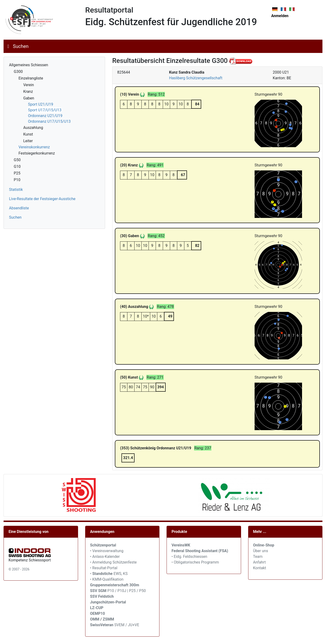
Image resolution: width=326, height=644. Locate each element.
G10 (17, 167)
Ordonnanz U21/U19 (45, 116)
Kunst (28, 134)
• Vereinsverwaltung (107, 551)
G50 (17, 160)
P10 (17, 180)
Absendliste (19, 208)
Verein (29, 85)
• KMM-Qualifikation (107, 579)
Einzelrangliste (31, 78)
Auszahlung (33, 128)
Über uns (261, 551)
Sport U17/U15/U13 (45, 110)
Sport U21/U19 (41, 104)
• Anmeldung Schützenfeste (113, 562)
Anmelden (280, 16)
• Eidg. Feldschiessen (189, 557)
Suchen (21, 46)
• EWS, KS (109, 574)
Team (258, 557)
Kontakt (260, 568)
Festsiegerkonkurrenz (37, 153)
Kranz (28, 92)
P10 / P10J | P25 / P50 (118, 591)
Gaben (29, 98)
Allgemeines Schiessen (29, 65)
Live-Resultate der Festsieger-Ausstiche (42, 199)
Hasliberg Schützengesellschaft (196, 78)
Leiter (28, 141)
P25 (17, 173)
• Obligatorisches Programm (195, 562)
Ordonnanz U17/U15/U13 (49, 121)
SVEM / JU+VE (127, 625)
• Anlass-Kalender (105, 557)
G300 (18, 72)
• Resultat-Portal (104, 568)
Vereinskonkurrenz (34, 147)
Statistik (16, 190)
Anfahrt (259, 562)
